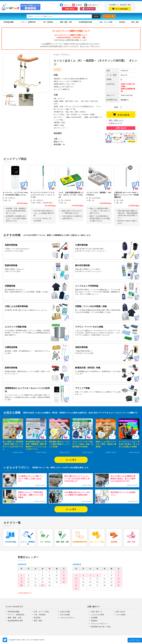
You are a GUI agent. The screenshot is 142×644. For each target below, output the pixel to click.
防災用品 (122, 22)
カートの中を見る (120, 9)
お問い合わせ (70, 9)
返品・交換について (116, 120)
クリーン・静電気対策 (28, 22)
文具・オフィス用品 (106, 22)
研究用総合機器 (9, 22)
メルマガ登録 (120, 615)
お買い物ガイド (93, 5)
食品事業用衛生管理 (85, 22)
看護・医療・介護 (66, 22)
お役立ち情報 (65, 612)
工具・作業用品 (48, 22)
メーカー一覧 (109, 16)
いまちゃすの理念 (97, 615)
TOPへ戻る (135, 640)
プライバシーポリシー (99, 624)
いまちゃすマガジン (67, 618)
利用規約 (94, 621)
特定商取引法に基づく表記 (101, 627)
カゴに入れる (121, 114)
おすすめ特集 (65, 615)
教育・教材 (135, 22)
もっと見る (71, 460)
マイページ (90, 9)
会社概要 (94, 618)
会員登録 (79, 5)
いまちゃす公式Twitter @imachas (5, 640)
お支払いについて (115, 123)
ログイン (67, 5)
